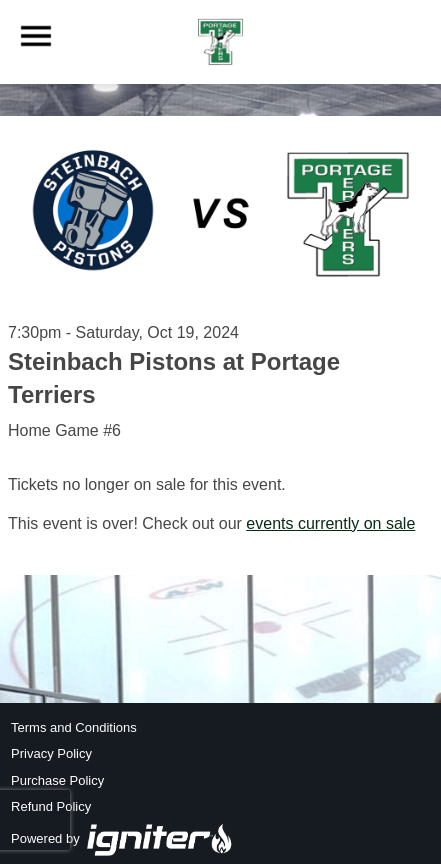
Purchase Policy (57, 780)
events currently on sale (330, 523)
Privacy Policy (51, 753)
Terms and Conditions (74, 727)
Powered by (122, 838)
